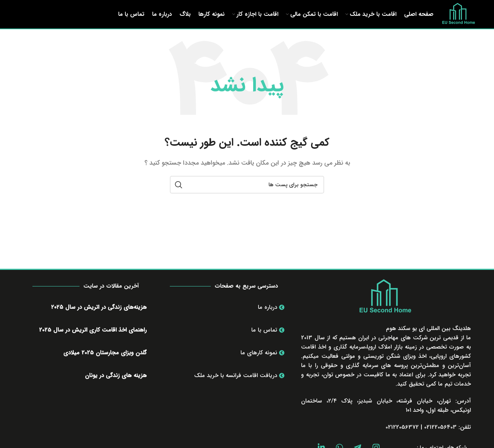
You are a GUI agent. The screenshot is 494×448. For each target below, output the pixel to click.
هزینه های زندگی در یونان (116, 387)
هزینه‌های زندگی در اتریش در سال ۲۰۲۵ (99, 319)
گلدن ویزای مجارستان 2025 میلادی (105, 364)
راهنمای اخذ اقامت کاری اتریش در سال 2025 (93, 342)
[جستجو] (247, 197)
